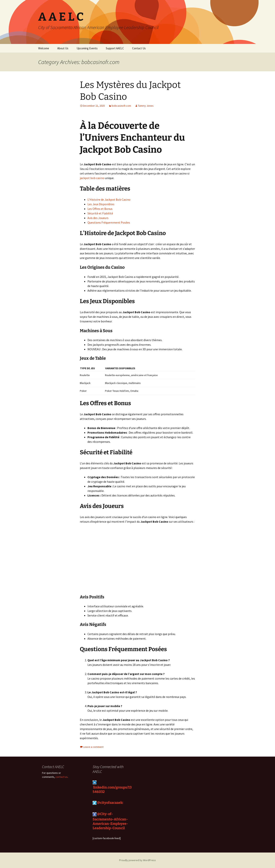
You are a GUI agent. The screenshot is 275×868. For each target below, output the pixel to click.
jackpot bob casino (92, 178)
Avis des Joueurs (98, 218)
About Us (63, 48)
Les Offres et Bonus (100, 209)
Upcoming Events (87, 48)
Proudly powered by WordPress (137, 860)
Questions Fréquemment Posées (109, 222)
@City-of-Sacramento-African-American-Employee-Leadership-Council (110, 821)
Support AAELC (115, 48)
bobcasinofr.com (121, 106)
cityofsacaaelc (112, 802)
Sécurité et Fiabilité (100, 213)
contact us (62, 777)
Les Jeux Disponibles (101, 204)
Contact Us (139, 48)
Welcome (44, 48)
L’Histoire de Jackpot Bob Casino (109, 200)
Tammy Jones (146, 106)
